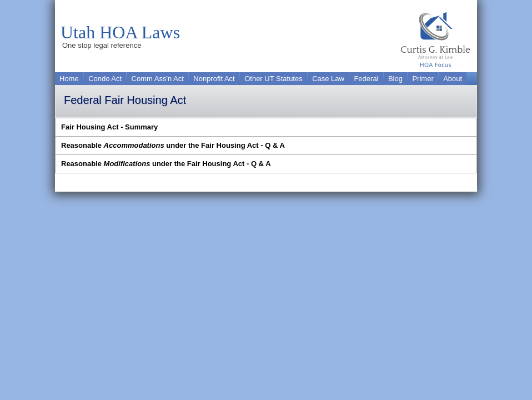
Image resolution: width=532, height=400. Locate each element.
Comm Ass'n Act (158, 79)
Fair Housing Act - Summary (109, 127)
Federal (366, 79)
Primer (423, 79)
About (453, 79)
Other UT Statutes (273, 79)
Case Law (328, 79)
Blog (395, 79)
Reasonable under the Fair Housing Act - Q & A (173, 145)
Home (69, 79)
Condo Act (105, 79)
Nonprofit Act (214, 79)
